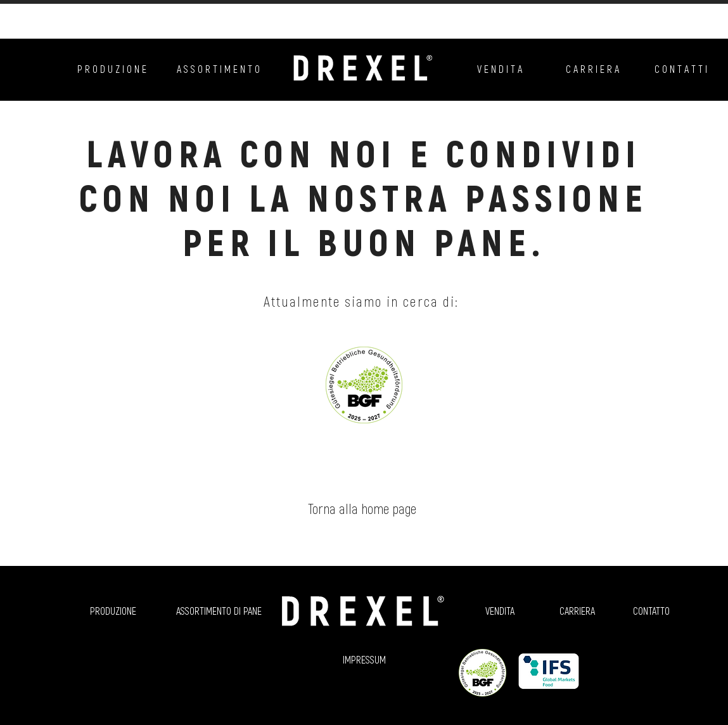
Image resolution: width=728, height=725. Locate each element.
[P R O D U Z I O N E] (112, 69)
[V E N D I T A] (500, 69)
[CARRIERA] (577, 611)
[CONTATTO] (652, 611)
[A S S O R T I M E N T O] (218, 69)
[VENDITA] (500, 611)
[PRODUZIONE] (113, 611)
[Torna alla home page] (362, 508)
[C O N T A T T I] (681, 69)
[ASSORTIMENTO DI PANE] (219, 611)
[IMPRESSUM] (364, 660)
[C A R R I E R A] (592, 69)
